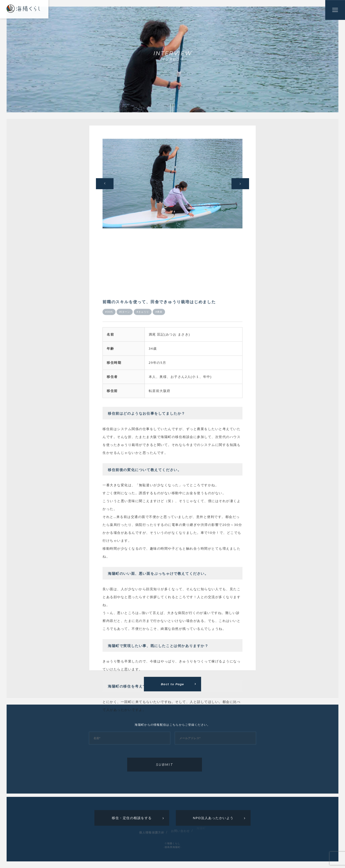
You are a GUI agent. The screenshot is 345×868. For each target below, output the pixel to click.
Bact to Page (172, 684)
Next (240, 184)
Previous (105, 184)
